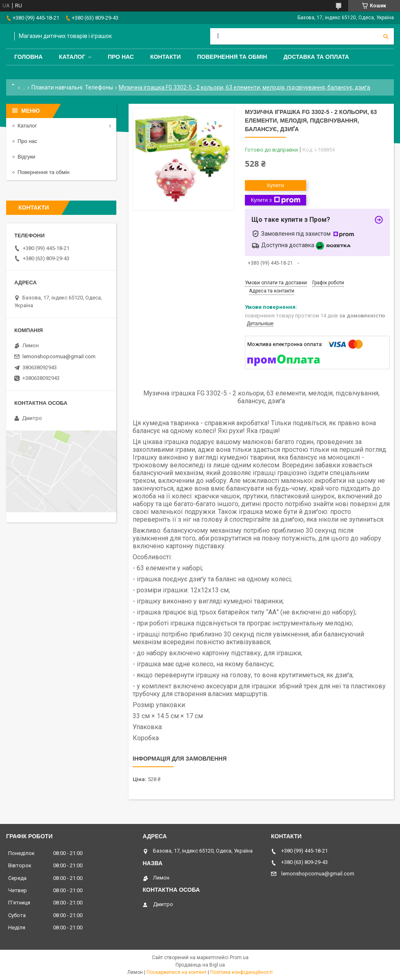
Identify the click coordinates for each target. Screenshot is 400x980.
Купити (276, 185)
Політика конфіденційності (241, 972)
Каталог (72, 57)
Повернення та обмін (232, 57)
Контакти (166, 57)
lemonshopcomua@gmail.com (59, 356)
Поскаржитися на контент (177, 972)
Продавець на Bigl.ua (200, 965)
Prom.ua (239, 958)
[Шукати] (386, 36)
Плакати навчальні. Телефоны (72, 87)
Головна (28, 57)
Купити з (275, 200)
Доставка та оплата (316, 57)
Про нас (121, 57)
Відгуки (26, 157)
